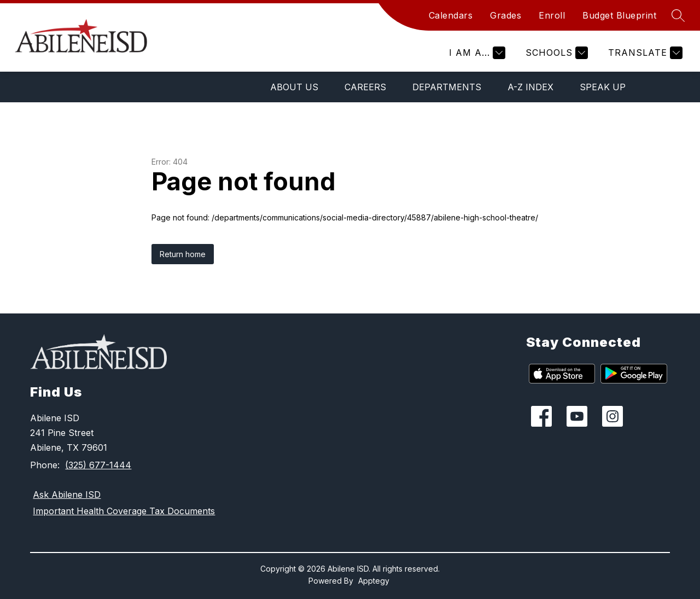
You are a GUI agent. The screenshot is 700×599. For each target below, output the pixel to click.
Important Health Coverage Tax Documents (124, 511)
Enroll (552, 15)
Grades (506, 15)
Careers (365, 87)
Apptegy (374, 581)
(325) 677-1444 (98, 465)
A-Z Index (530, 87)
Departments (447, 87)
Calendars (451, 15)
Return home (183, 254)
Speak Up (603, 87)
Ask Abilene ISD (67, 495)
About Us (294, 87)
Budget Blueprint (619, 15)
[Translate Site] (644, 53)
